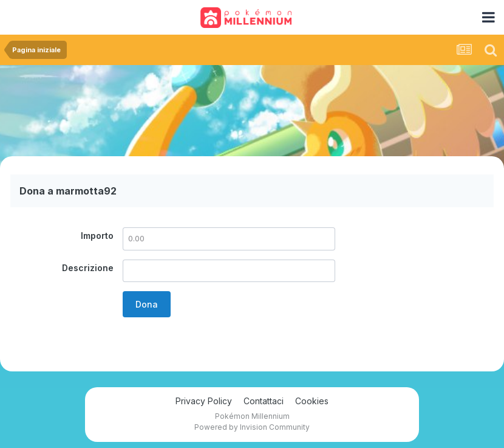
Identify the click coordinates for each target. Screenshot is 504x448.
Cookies (312, 401)
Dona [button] (147, 304)
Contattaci (264, 401)
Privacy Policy (204, 401)
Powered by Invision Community (252, 427)
